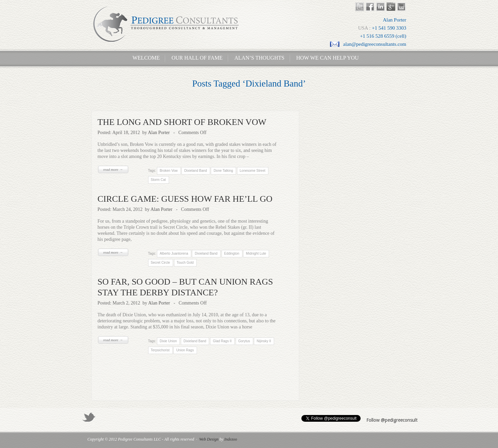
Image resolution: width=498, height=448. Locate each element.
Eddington (231, 253)
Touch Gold (185, 263)
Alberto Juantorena (174, 253)
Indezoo (231, 439)
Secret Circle (160, 263)
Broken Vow (169, 171)
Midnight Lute (256, 253)
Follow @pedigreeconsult (392, 420)
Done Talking (223, 171)
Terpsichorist (160, 350)
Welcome (144, 58)
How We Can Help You (326, 58)
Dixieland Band (195, 171)
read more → (113, 169)
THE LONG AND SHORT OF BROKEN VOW (182, 122)
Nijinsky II (264, 341)
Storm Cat (158, 180)
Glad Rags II (222, 341)
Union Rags (185, 350)
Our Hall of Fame (197, 58)
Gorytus (244, 341)
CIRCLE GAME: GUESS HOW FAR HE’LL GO (185, 199)
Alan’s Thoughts (259, 58)
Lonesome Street (253, 171)
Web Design (209, 439)
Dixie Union (168, 341)
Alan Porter (159, 133)
